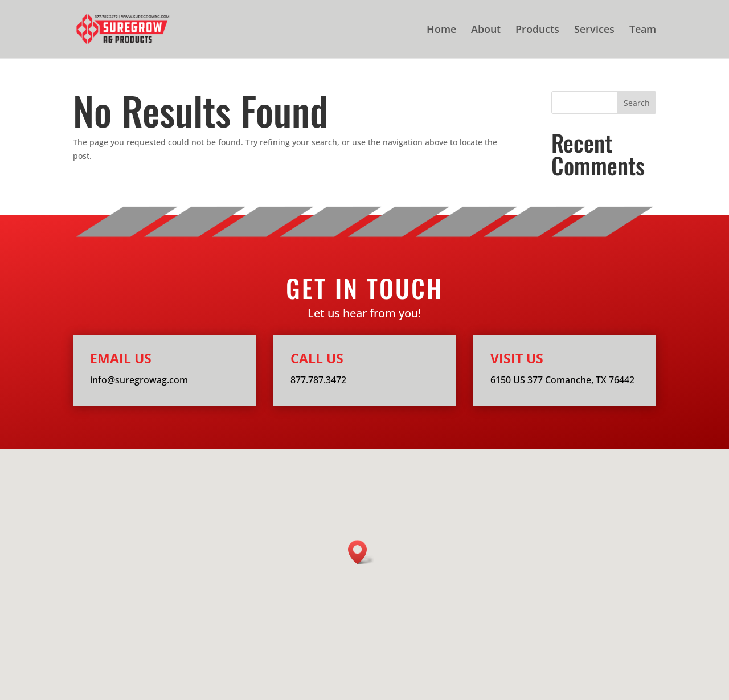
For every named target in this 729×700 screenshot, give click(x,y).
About (486, 30)
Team (643, 30)
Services (594, 30)
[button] (361, 552)
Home (441, 30)
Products (537, 30)
